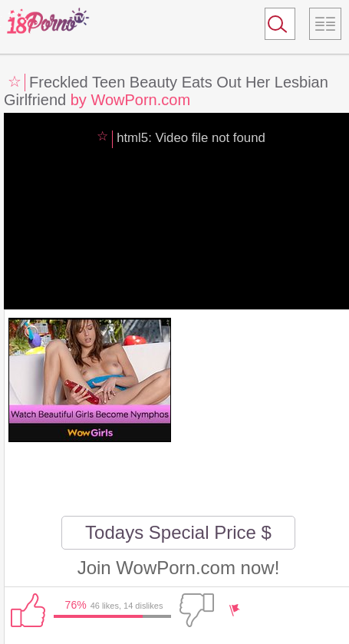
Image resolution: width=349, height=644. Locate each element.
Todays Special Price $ (178, 532)
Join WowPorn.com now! (179, 568)
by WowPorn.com (130, 100)
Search (273, 27)
